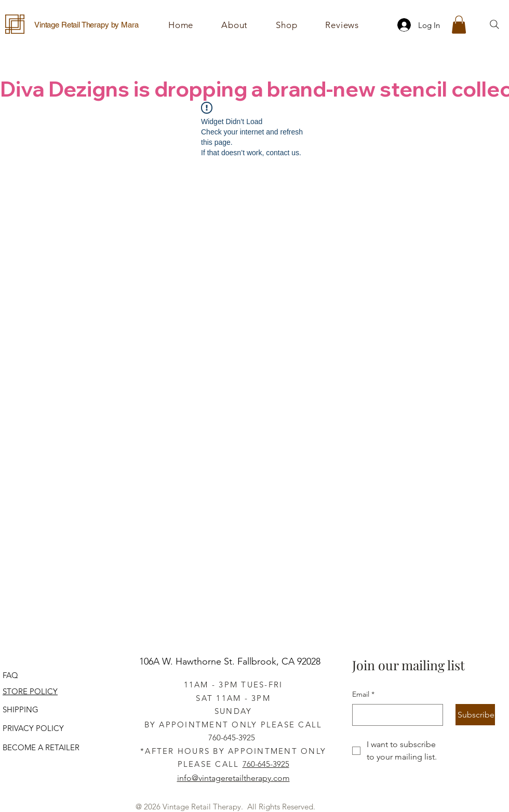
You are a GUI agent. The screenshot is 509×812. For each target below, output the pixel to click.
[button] (286, 25)
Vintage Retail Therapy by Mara (86, 25)
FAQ (10, 675)
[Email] (394, 715)
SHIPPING (21, 709)
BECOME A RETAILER (41, 747)
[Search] (494, 24)
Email (363, 695)
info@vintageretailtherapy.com (233, 778)
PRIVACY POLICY (33, 728)
